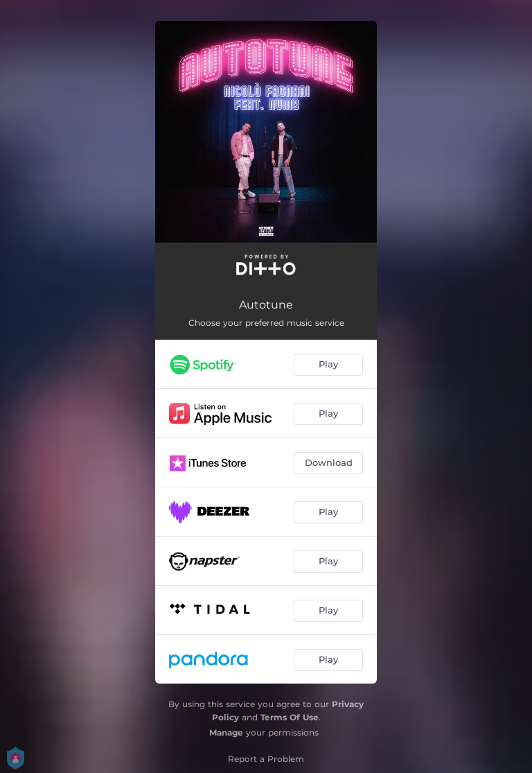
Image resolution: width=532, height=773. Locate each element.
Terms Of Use (290, 717)
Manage (226, 732)
